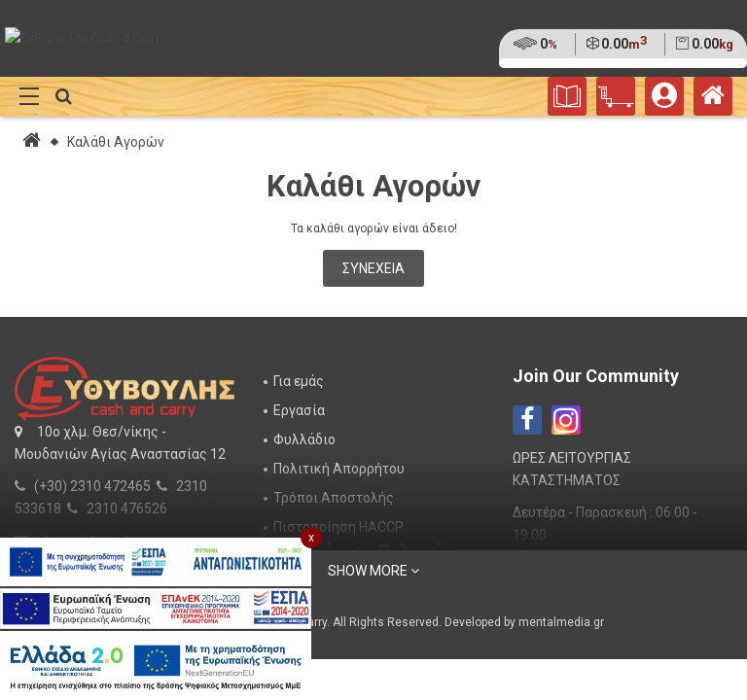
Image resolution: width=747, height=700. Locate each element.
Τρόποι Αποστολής (334, 498)
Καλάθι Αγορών (116, 142)
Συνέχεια (373, 268)
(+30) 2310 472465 (92, 486)
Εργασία (299, 410)
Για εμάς (299, 381)
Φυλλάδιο (304, 439)
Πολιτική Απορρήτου (339, 469)
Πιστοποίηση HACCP (338, 527)
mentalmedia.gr (561, 622)
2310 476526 (127, 508)
